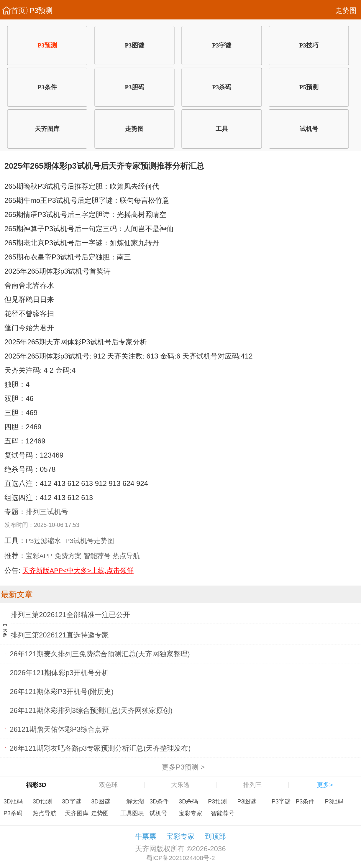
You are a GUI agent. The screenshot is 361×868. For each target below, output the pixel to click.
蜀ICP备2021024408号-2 (180, 858)
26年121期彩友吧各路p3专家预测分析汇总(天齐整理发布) (100, 748)
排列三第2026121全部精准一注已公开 (70, 615)
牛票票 (146, 836)
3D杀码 (188, 801)
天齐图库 (47, 129)
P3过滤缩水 (43, 541)
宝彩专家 (191, 813)
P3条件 (47, 87)
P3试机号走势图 (90, 541)
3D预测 (42, 801)
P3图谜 (134, 45)
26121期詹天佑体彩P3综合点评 (59, 729)
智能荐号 (97, 556)
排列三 (253, 785)
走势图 (346, 10)
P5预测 (309, 87)
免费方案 (68, 556)
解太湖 (135, 801)
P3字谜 (222, 45)
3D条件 (159, 801)
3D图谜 (101, 801)
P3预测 (41, 10)
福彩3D (36, 785)
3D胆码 (13, 801)
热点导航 (126, 556)
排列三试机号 (47, 512)
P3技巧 (309, 45)
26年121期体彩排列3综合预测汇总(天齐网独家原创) (91, 710)
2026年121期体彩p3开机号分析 (59, 673)
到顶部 (215, 836)
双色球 (108, 785)
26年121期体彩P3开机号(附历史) (62, 692)
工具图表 (132, 813)
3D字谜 (72, 801)
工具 (222, 129)
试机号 (309, 129)
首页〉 (22, 10)
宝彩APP (39, 556)
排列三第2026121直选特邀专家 (60, 635)
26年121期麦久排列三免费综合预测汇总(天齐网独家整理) (100, 654)
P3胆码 (134, 87)
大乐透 (180, 785)
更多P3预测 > (183, 767)
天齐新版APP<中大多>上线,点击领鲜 (78, 571)
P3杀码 (222, 87)
